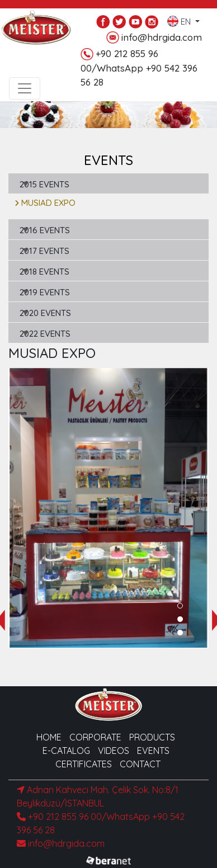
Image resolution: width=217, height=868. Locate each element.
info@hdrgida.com (154, 38)
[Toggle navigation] (25, 88)
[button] (180, 606)
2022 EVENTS (45, 334)
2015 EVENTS (44, 184)
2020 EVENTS (45, 313)
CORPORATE (95, 737)
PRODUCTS (152, 737)
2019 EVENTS (45, 292)
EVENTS (153, 751)
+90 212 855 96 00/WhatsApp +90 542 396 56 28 (139, 68)
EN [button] (180, 19)
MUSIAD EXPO (45, 203)
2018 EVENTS (44, 272)
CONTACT (140, 764)
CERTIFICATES (84, 764)
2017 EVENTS (44, 251)
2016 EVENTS (45, 230)
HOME (49, 737)
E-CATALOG (66, 751)
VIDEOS (114, 751)
